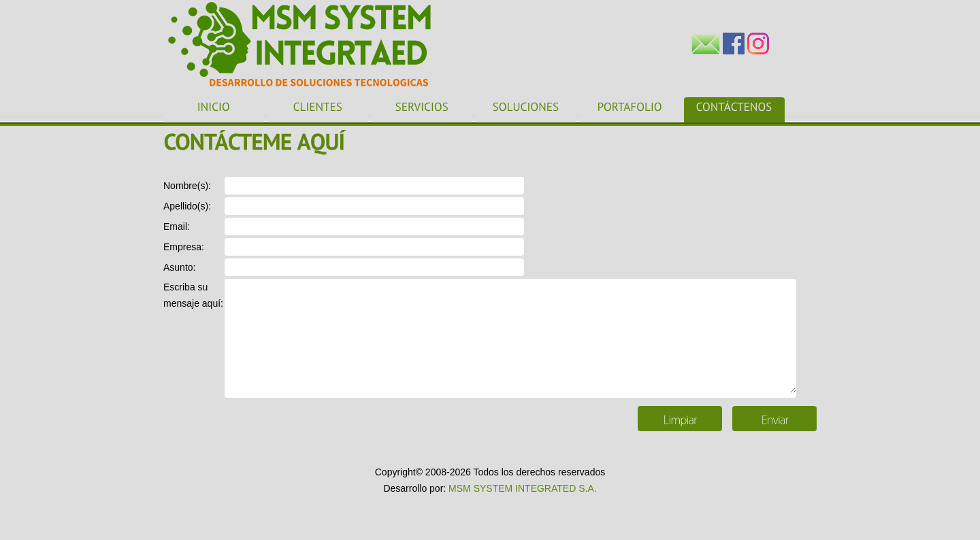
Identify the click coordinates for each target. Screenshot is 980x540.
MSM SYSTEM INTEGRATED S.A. (523, 488)
